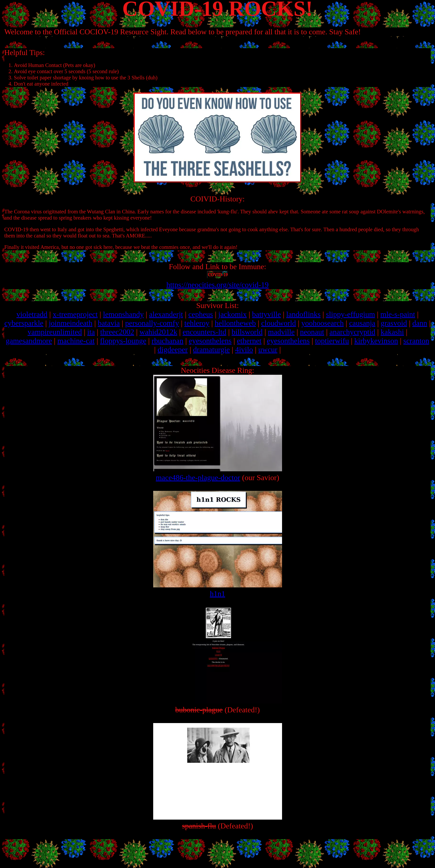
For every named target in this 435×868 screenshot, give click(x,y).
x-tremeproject (75, 314)
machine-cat (76, 341)
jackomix (233, 314)
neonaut (312, 332)
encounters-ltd (204, 332)
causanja (362, 323)
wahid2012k (158, 332)
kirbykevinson (376, 341)
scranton (416, 341)
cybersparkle (24, 323)
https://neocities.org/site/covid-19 (217, 285)
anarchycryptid (352, 332)
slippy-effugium (351, 314)
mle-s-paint (398, 314)
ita (91, 332)
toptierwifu (332, 341)
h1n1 (218, 589)
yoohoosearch (323, 323)
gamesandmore (29, 341)
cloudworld (279, 323)
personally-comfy (152, 323)
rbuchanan (167, 341)
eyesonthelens (210, 341)
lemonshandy (123, 314)
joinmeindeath (71, 323)
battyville (266, 314)
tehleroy (197, 323)
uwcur (268, 349)
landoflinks (304, 314)
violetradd (32, 314)
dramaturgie (211, 349)
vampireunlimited (55, 332)
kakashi (392, 332)
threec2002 (117, 332)
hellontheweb (235, 323)
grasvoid (394, 323)
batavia (109, 323)
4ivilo (244, 349)
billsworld (247, 332)
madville (281, 332)
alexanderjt (166, 314)
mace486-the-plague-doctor (218, 473)
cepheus (201, 314)
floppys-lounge (123, 341)
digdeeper (173, 349)
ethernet (249, 341)
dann (420, 323)
